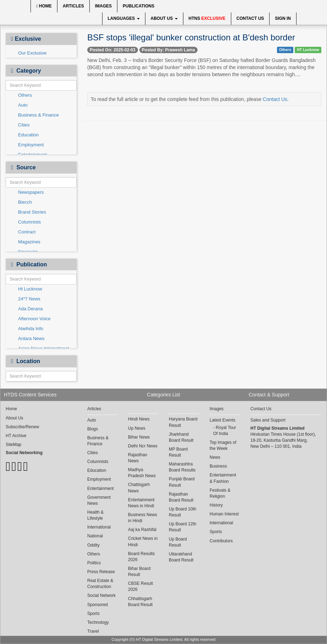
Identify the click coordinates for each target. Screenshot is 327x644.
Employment (31, 145)
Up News (137, 428)
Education (28, 135)
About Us (164, 18)
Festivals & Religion (220, 493)
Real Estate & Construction (100, 584)
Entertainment (101, 488)
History (216, 505)
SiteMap (13, 445)
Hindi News (139, 419)
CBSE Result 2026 (140, 586)
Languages (124, 18)
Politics (94, 563)
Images (103, 6)
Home (44, 6)
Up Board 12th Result (182, 527)
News (215, 457)
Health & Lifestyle (95, 515)
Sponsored (98, 605)
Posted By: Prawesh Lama (168, 50)
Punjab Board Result (182, 482)
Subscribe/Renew (22, 427)
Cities (24, 125)
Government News (99, 500)
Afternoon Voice (34, 319)
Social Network (101, 595)
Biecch (25, 202)
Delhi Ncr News (143, 446)
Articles (73, 6)
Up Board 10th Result (182, 512)
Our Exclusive (32, 53)
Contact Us (250, 18)
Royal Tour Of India (225, 431)
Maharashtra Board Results (182, 467)
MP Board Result (178, 452)
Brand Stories (32, 212)
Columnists (29, 222)
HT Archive (16, 436)
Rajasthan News (138, 458)
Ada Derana (30, 309)
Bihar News (139, 437)
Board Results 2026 (141, 557)
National (95, 536)
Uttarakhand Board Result (181, 557)
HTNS (207, 18)
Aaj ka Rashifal (142, 530)
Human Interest (224, 514)
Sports (93, 614)
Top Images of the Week (223, 445)
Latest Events (223, 420)
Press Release (101, 572)
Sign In (283, 18)
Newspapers (31, 192)
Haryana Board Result (183, 422)
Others (25, 95)
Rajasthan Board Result (181, 497)
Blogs (93, 429)
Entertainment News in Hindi (141, 503)
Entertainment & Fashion (223, 478)
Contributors (221, 541)
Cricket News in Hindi (143, 541)
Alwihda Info (31, 329)
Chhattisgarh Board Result (140, 602)
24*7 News (29, 299)
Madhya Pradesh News (142, 473)
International (99, 527)
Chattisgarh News (139, 488)
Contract (27, 232)
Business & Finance (38, 115)
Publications (138, 6)
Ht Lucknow (30, 289)
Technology (98, 622)
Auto (23, 105)
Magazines (29, 242)
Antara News (31, 338)
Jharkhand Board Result (181, 437)
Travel (93, 631)
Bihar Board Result (139, 572)
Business (218, 466)
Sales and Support (268, 420)
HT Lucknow (308, 50)
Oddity (93, 545)
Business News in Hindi (143, 518)
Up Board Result (178, 542)
